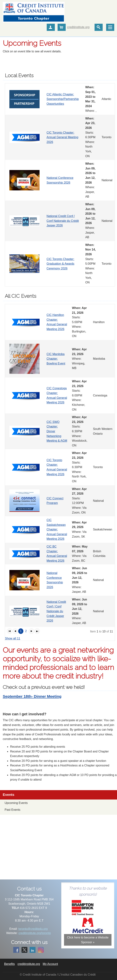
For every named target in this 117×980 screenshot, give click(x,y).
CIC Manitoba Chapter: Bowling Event (56, 359)
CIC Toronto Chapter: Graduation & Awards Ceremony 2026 (60, 264)
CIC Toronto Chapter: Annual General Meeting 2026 (62, 137)
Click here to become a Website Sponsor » (88, 940)
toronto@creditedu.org (33, 929)
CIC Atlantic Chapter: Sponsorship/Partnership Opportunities (63, 99)
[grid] (60, 185)
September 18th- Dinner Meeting (32, 696)
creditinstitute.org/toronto (35, 933)
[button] (10, 631)
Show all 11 (13, 638)
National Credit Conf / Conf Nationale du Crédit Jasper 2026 (63, 221)
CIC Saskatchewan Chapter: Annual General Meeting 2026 (57, 529)
